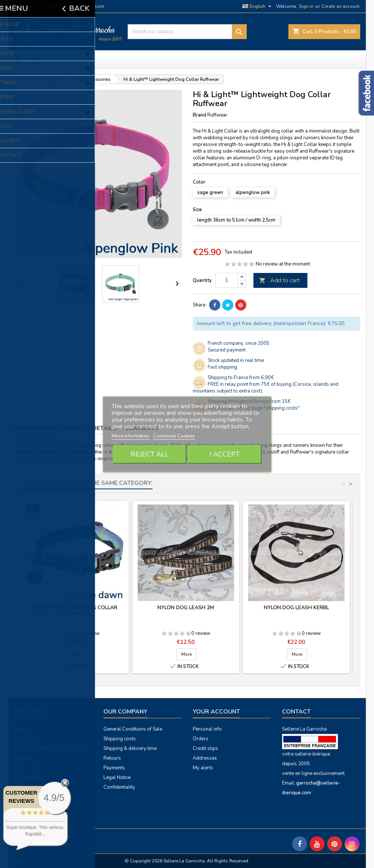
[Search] (187, 32)
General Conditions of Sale (133, 729)
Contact (296, 712)
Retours (112, 758)
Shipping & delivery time (130, 748)
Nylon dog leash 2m (186, 608)
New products (30, 768)
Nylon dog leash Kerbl (296, 608)
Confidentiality (119, 787)
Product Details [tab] (89, 428)
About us (24, 729)
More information (131, 436)
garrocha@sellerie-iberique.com (70, 6)
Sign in (306, 6)
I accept (225, 454)
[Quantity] (227, 280)
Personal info (207, 729)
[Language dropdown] (258, 6)
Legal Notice (117, 778)
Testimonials (28, 739)
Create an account (341, 6)
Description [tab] (34, 428)
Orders (201, 739)
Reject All (150, 454)
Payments (114, 768)
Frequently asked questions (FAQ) (51, 748)
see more (45, 842)
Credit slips (205, 748)
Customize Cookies (174, 436)
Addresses (205, 758)
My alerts (203, 768)
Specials (23, 758)
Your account (216, 712)
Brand (199, 115)
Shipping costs (120, 739)
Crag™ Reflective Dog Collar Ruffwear (75, 611)
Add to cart (279, 280)
